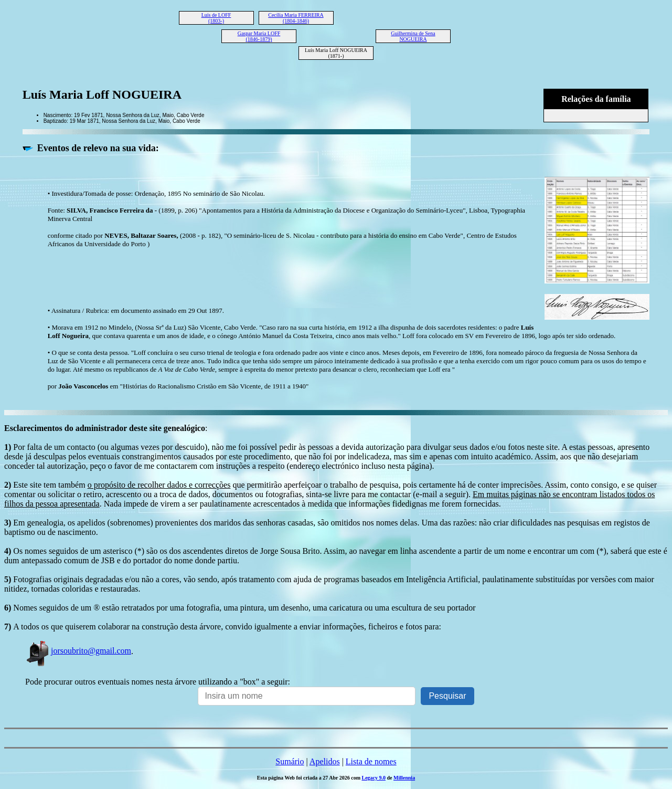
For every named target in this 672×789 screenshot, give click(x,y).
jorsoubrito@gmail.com (78, 651)
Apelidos (325, 761)
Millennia (404, 778)
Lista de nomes (371, 761)
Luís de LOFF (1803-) (216, 18)
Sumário (290, 761)
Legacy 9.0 (374, 778)
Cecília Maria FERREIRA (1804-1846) (296, 18)
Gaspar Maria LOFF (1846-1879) (259, 36)
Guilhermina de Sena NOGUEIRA (413, 36)
